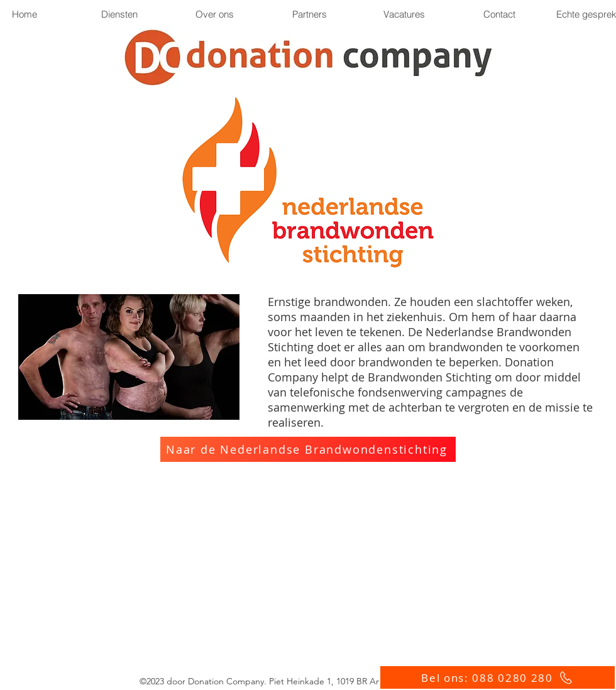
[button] (309, 14)
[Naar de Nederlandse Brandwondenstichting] (308, 449)
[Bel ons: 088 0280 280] (498, 677)
